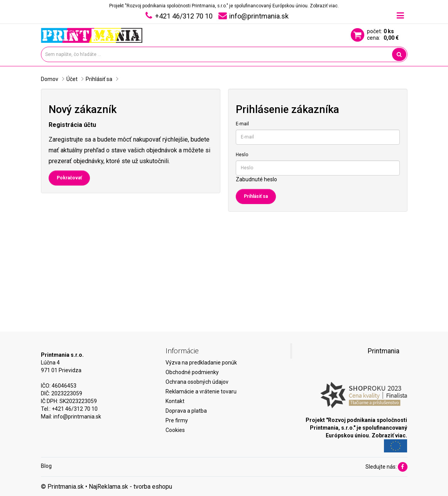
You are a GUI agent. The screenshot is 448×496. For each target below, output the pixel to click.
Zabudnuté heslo (256, 179)
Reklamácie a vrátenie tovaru (201, 391)
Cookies (175, 430)
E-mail (242, 124)
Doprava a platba (186, 411)
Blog (46, 466)
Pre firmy (177, 420)
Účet (72, 79)
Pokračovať (69, 178)
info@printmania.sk (77, 417)
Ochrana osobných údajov (197, 382)
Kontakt (175, 401)
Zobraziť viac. (324, 6)
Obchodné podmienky (192, 372)
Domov (50, 79)
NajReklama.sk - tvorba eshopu (130, 487)
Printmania (384, 351)
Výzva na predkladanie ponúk (201, 363)
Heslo (242, 155)
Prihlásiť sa (99, 79)
